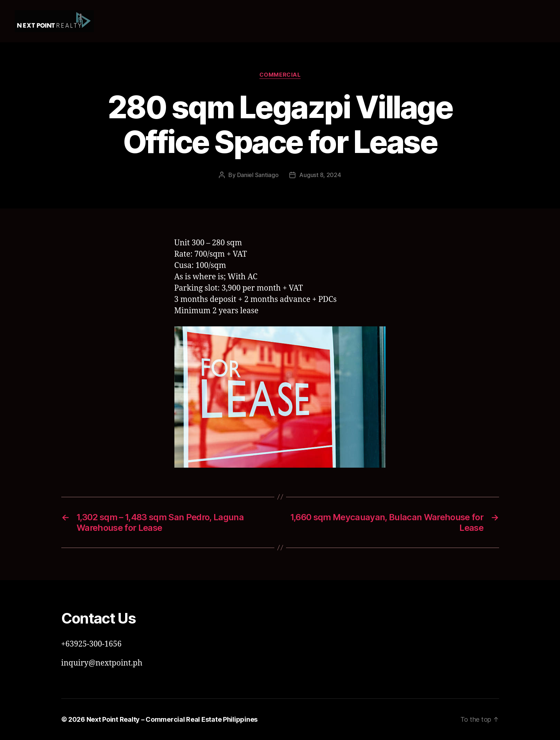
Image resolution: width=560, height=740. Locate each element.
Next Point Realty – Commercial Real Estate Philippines (172, 719)
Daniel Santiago (258, 175)
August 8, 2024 (320, 175)
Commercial (280, 75)
